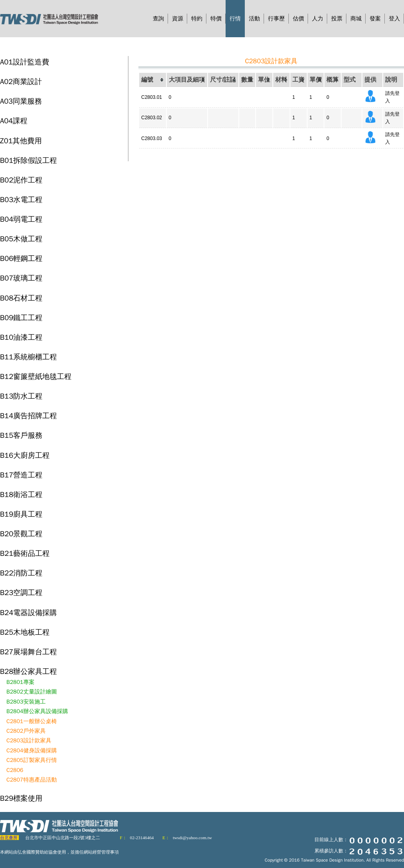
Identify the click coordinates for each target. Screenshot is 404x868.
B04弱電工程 (21, 219)
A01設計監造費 (25, 62)
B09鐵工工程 (21, 318)
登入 (394, 19)
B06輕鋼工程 (21, 258)
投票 (337, 19)
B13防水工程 (21, 396)
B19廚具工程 (21, 514)
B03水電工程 (21, 199)
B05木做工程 (21, 239)
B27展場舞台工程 (28, 652)
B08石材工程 (21, 298)
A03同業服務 (21, 101)
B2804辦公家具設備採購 (37, 711)
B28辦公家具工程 (28, 671)
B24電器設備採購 (28, 612)
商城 (356, 19)
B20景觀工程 (21, 534)
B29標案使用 (21, 798)
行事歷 (276, 19)
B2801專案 (20, 682)
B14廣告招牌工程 (28, 416)
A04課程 (14, 121)
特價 (216, 19)
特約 (197, 19)
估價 (298, 19)
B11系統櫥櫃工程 (28, 357)
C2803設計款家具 (29, 741)
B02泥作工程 (21, 180)
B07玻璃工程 (21, 278)
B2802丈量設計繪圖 (32, 692)
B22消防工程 (21, 573)
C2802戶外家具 (26, 731)
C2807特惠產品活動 (32, 780)
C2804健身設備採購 (32, 751)
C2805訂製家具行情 (32, 760)
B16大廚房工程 (25, 455)
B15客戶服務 (21, 435)
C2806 (15, 770)
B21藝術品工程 (25, 553)
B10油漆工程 (21, 337)
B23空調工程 (21, 592)
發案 (375, 19)
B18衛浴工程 (21, 494)
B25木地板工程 (25, 632)
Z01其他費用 (21, 141)
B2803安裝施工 (26, 702)
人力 (318, 19)
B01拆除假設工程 (28, 160)
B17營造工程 (21, 475)
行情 (235, 19)
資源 (178, 19)
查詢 (158, 19)
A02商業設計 (21, 81)
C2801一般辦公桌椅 (32, 721)
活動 (254, 19)
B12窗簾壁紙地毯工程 (36, 376)
